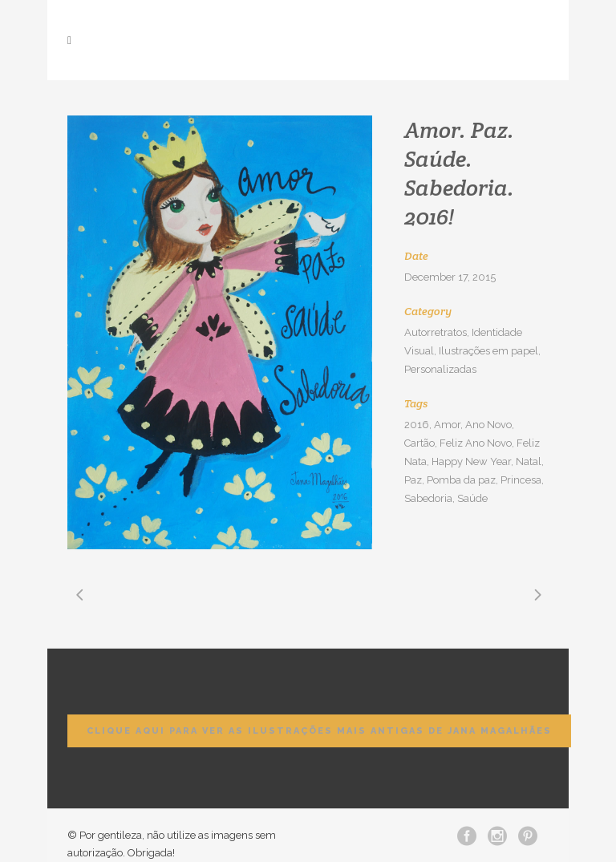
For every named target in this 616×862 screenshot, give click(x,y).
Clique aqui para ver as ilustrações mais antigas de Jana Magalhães (319, 731)
